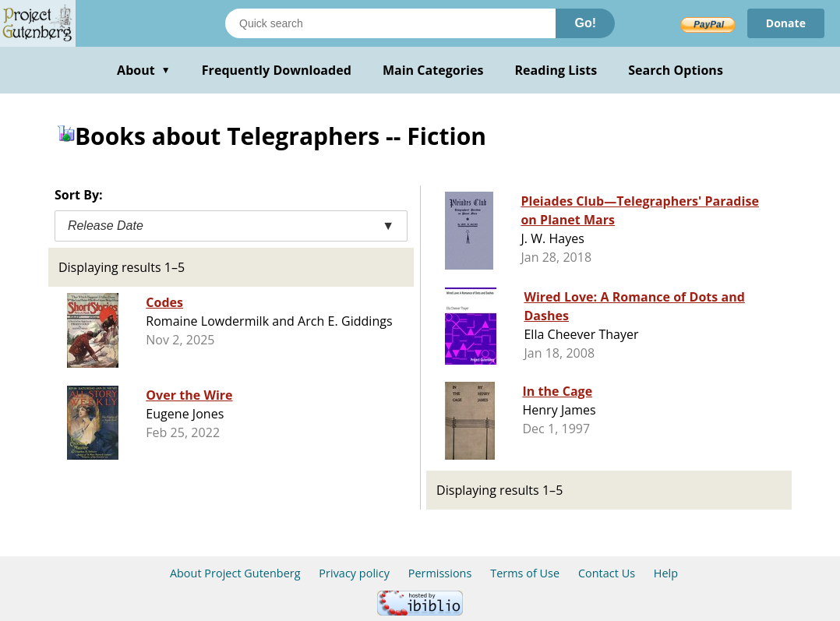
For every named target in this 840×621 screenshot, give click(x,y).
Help (666, 573)
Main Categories (433, 70)
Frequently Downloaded (277, 70)
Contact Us (607, 573)
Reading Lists (556, 70)
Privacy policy (354, 573)
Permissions (440, 573)
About (144, 70)
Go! (585, 23)
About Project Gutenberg (235, 573)
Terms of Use (525, 573)
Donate (786, 23)
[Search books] (390, 23)
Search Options (676, 70)
